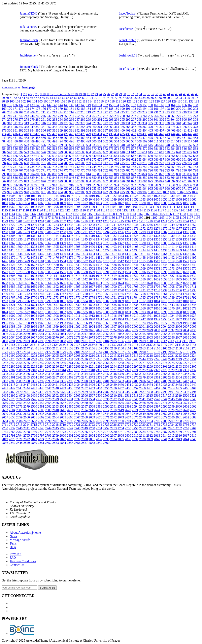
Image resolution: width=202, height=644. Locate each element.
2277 (186, 363)
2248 (171, 359)
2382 (164, 377)
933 (167, 185)
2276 (179, 363)
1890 (121, 312)
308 (196, 120)
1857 (77, 308)
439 (145, 134)
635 (66, 156)
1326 (142, 236)
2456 (113, 388)
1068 (56, 203)
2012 (26, 330)
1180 (69, 218)
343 (195, 123)
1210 (84, 221)
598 (55, 152)
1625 (157, 276)
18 (76, 94)
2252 (5, 363)
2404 (128, 381)
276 (15, 120)
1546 (171, 265)
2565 (121, 403)
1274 (157, 228)
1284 (34, 232)
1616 (92, 276)
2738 (5, 428)
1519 (171, 261)
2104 (106, 341)
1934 (48, 319)
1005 (188, 192)
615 (150, 152)
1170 (197, 214)
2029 (149, 330)
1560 (77, 268)
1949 (157, 319)
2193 (164, 352)
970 (179, 189)
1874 (5, 312)
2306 (5, 370)
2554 (41, 403)
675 (94, 159)
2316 (77, 370)
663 (27, 159)
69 (84, 98)
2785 (150, 432)
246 (43, 116)
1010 (27, 196)
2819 (5, 439)
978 (27, 192)
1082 (157, 203)
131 (185, 101)
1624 (149, 276)
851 (100, 178)
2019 (77, 330)
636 (72, 156)
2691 (56, 421)
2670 (99, 417)
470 (122, 138)
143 (55, 105)
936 (184, 185)
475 (150, 138)
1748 (70, 294)
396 (100, 130)
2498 (27, 396)
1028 (157, 196)
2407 (150, 381)
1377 (121, 243)
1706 (157, 287)
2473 (41, 392)
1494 (186, 258)
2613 (77, 410)
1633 (19, 279)
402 (134, 130)
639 (89, 156)
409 (173, 130)
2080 (128, 337)
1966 (85, 323)
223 (111, 112)
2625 (164, 410)
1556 (48, 268)
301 (156, 120)
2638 (63, 414)
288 (83, 120)
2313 (55, 370)
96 (192, 98)
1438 (171, 250)
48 (197, 94)
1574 (179, 268)
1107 (142, 207)
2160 (121, 348)
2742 (34, 428)
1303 (171, 232)
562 (49, 149)
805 (38, 174)
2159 (113, 348)
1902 (12, 316)
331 (128, 123)
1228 (19, 225)
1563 (99, 268)
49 (3, 98)
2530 (63, 399)
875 (38, 181)
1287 (56, 232)
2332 (193, 370)
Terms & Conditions (23, 561)
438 (139, 134)
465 (94, 138)
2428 (106, 385)
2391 (34, 381)
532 (77, 145)
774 (60, 170)
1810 (128, 301)
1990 (63, 327)
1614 (77, 276)
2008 (193, 327)
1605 (12, 276)
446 (184, 134)
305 (179, 120)
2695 (85, 421)
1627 (171, 276)
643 (111, 156)
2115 (185, 341)
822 (133, 174)
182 (77, 109)
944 (32, 189)
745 (94, 167)
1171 (5, 218)
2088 (186, 337)
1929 (12, 319)
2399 (92, 381)
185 (94, 109)
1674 (121, 283)
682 (134, 159)
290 (94, 120)
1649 (135, 279)
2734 (171, 425)
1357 (171, 239)
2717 (48, 425)
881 (72, 181)
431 (100, 134)
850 (94, 178)
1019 (92, 196)
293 (111, 120)
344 (4, 127)
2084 (157, 337)
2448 (56, 388)
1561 (85, 268)
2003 (157, 327)
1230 (34, 225)
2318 (92, 370)
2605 (19, 410)
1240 (106, 225)
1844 (179, 305)
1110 (163, 207)
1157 (105, 214)
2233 (63, 359)
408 (167, 130)
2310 (34, 370)
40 (165, 94)
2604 (12, 410)
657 (190, 156)
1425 (77, 250)
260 (122, 116)
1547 (179, 265)
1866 (142, 308)
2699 (113, 421)
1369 (63, 243)
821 (128, 174)
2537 (113, 399)
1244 (135, 225)
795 (179, 170)
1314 (55, 236)
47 (193, 94)
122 (135, 101)
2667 (77, 417)
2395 (63, 381)
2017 (63, 330)
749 (117, 167)
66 (72, 98)
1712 (5, 290)
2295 (121, 366)
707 (77, 163)
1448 (48, 254)
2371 (85, 377)
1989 (56, 327)
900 (179, 181)
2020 (84, 330)
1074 (99, 203)
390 (66, 130)
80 (128, 98)
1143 (5, 214)
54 (23, 98)
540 (122, 145)
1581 (34, 272)
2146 (19, 348)
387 (49, 130)
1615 (84, 276)
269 (173, 116)
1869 (164, 308)
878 (55, 181)
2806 (106, 435)
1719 (56, 290)
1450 (63, 254)
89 (164, 98)
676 (100, 159)
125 (151, 101)
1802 (70, 301)
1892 (135, 312)
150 (94, 105)
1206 (55, 221)
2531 (70, 399)
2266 (106, 363)
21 (88, 94)
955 (94, 189)
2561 (92, 403)
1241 (113, 225)
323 (83, 123)
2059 (171, 334)
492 (49, 141)
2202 (34, 356)
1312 (41, 236)
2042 (48, 334)
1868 (157, 308)
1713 (12, 290)
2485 (128, 392)
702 (49, 163)
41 (169, 94)
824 (145, 174)
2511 (121, 396)
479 (173, 138)
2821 (19, 439)
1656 (186, 279)
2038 (19, 334)
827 (162, 174)
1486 (128, 258)
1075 (106, 203)
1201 (19, 221)
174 (32, 109)
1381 (150, 243)
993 (111, 192)
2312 (48, 370)
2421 (56, 385)
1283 (27, 232)
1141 (189, 210)
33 (136, 94)
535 (94, 145)
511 (156, 141)
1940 (92, 319)
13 (56, 94)
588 (196, 149)
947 (49, 189)
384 (32, 130)
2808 (121, 435)
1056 (164, 199)
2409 (164, 381)
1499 (27, 261)
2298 (142, 366)
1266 (99, 228)
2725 (106, 425)
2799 (56, 435)
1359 (186, 239)
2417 (27, 385)
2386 (193, 377)
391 (72, 130)
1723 (85, 290)
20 (84, 94)
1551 (12, 268)
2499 (34, 396)
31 (128, 94)
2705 (157, 421)
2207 (70, 356)
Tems (13, 543)
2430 (121, 385)
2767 (19, 432)
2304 (186, 366)
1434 (142, 250)
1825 (41, 305)
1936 (63, 319)
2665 (63, 417)
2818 (193, 435)
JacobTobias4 (128, 13)
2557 (63, 403)
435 (122, 134)
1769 (27, 297)
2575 (193, 403)
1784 (135, 297)
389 (60, 130)
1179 (62, 218)
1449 (56, 254)
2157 (99, 348)
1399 (85, 247)
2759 (157, 428)
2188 (128, 352)
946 (43, 189)
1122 (54, 210)
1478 (70, 258)
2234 (70, 359)
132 (191, 101)
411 (184, 130)
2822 (27, 439)
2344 (85, 374)
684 (145, 159)
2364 (34, 377)
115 (96, 101)
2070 (56, 337)
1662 (34, 283)
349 (32, 127)
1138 (168, 210)
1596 (142, 272)
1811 (135, 301)
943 (27, 189)
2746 (63, 428)
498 (83, 141)
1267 (106, 228)
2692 (63, 421)
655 (179, 156)
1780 (106, 297)
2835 (121, 439)
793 (167, 170)
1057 (171, 199)
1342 (63, 239)
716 (128, 163)
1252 (193, 225)
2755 (128, 428)
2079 (121, 337)
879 (60, 181)
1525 (19, 265)
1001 (159, 192)
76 (112, 98)
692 (190, 159)
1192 (154, 218)
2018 (70, 330)
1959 (34, 323)
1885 (85, 312)
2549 (5, 403)
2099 (70, 341)
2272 (150, 363)
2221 (171, 356)
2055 (142, 334)
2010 (12, 330)
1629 (186, 276)
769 (32, 170)
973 (196, 189)
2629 (193, 410)
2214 (121, 356)
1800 (56, 301)
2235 (77, 359)
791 (156, 170)
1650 (142, 279)
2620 (128, 410)
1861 (106, 308)
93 (180, 98)
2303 (179, 366)
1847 (5, 308)
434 (117, 134)
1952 (179, 319)
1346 (92, 239)
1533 (77, 265)
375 (179, 127)
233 (167, 112)
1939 (85, 319)
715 (122, 163)
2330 (178, 370)
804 (32, 174)
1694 (70, 287)
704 (60, 163)
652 (162, 156)
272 (190, 116)
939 (4, 189)
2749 (85, 428)
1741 (19, 294)
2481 (99, 392)
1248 (164, 225)
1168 (183, 214)
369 (145, 127)
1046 (92, 199)
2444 (27, 388)
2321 (113, 370)
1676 (135, 283)
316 (43, 123)
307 (190, 120)
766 (15, 170)
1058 (179, 199)
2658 (12, 417)
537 (105, 145)
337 (162, 123)
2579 (27, 406)
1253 (5, 228)
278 (27, 120)
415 (10, 134)
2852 (48, 443)
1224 (186, 221)
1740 (12, 294)
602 (77, 152)
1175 (33, 218)
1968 (99, 323)
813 (83, 174)
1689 (34, 287)
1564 (106, 268)
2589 (99, 406)
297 (134, 120)
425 (66, 134)
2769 (34, 432)
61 (52, 98)
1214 (113, 221)
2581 (41, 406)
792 (162, 170)
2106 (121, 341)
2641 (85, 414)
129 (174, 101)
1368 (56, 243)
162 (162, 105)
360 (94, 127)
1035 (12, 199)
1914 (99, 316)
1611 (55, 276)
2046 (77, 334)
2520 (186, 396)
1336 (19, 239)
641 (100, 156)
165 (179, 105)
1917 (121, 316)
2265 (99, 363)
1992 (77, 327)
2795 (27, 435)
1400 (92, 247)
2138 (157, 345)
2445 (34, 388)
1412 (178, 247)
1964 (70, 323)
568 (83, 149)
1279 (193, 228)
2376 (121, 377)
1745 (48, 294)
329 (116, 123)
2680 (171, 417)
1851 (34, 308)
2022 (99, 330)
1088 (5, 207)
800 (10, 174)
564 (60, 149)
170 (10, 109)
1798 (41, 301)
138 (27, 105)
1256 (27, 228)
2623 (149, 410)
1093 (41, 207)
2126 (70, 345)
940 (10, 189)
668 (55, 159)
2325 (142, 370)
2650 (150, 414)
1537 (106, 265)
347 (21, 127)
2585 (70, 406)
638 (83, 156)
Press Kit (15, 554)
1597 (150, 272)
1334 (5, 239)
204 (4, 112)
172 (21, 109)
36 (148, 94)
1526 (27, 265)
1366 (41, 243)
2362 (19, 377)
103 (29, 101)
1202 (26, 221)
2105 (113, 341)
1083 (164, 203)
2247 (164, 359)
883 (83, 181)
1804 (85, 301)
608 (111, 152)
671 (72, 159)
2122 (41, 345)
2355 (164, 374)
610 (122, 152)
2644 (106, 414)
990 (94, 192)
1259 (48, 228)
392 (77, 130)
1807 (106, 301)
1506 (77, 261)
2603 (5, 410)
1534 (85, 265)
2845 (193, 439)
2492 (179, 392)
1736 (179, 290)
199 (173, 109)
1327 (149, 236)
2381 (157, 377)
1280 (5, 232)
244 (32, 116)
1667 (70, 283)
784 (117, 170)
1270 (128, 228)
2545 (171, 399)
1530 (56, 265)
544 (145, 145)
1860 (99, 308)
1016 (70, 196)
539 (117, 145)
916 (71, 185)
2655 (186, 414)
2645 (113, 414)
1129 (104, 210)
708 (83, 163)
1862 (113, 308)
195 (150, 109)
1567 (128, 268)
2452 (85, 388)
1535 (92, 265)
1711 (193, 287)
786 (128, 170)
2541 (142, 399)
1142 (196, 210)
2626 (171, 410)
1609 (41, 276)
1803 (77, 301)
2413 (193, 381)
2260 (63, 363)
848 (83, 178)
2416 (19, 385)
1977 (164, 323)
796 (184, 170)
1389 (12, 247)
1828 (63, 305)
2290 (85, 366)
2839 (150, 439)
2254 (19, 363)
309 (4, 123)
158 (139, 105)
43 (177, 94)
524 (32, 145)
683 (139, 159)
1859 (92, 308)
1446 (34, 254)
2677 (150, 417)
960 (122, 189)
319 (60, 123)
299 (145, 120)
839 (32, 178)
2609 (48, 410)
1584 (56, 272)
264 (145, 116)
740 (66, 167)
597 (49, 152)
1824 (34, 305)
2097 (56, 341)
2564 (113, 403)
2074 (85, 337)
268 (167, 116)
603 (83, 152)
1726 (106, 290)
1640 (70, 279)
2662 (41, 417)
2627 (178, 410)
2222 (178, 356)
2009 (5, 330)
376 (184, 127)
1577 (5, 272)
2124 (55, 345)
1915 (106, 316)
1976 (157, 323)
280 (38, 120)
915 (66, 185)
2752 (106, 428)
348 (27, 127)
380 (10, 130)
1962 (56, 323)
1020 (99, 196)
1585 (63, 272)
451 (15, 138)
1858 (85, 308)
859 (145, 178)
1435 (150, 250)
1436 (157, 250)
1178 (55, 218)
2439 (186, 385)
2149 (41, 348)
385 (38, 130)
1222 (171, 221)
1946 (135, 319)
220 (94, 112)
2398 (85, 381)
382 (21, 130)
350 (38, 127)
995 (122, 192)
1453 (85, 254)
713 (111, 163)
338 (167, 123)
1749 (77, 294)
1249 (171, 225)
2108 (135, 341)
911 (43, 185)
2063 (5, 337)
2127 (77, 345)
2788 (171, 432)
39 (161, 94)
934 (173, 185)
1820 (5, 305)
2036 (5, 334)
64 (64, 98)
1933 (41, 319)
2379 (142, 377)
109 (63, 101)
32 (132, 94)
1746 (56, 294)
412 (190, 130)
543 (139, 145)
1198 (197, 218)
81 (132, 98)
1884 (77, 312)
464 (89, 138)
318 (55, 123)
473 (139, 138)
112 (79, 101)
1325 (135, 236)
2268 (121, 363)
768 (27, 170)
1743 (34, 294)
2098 (63, 341)
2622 (142, 410)
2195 (179, 352)
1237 (85, 225)
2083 (150, 337)
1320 (99, 236)
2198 (5, 356)
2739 (12, 428)
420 (38, 134)
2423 (70, 385)
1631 (5, 279)
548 (167, 145)
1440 (186, 250)
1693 (63, 287)
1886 (92, 312)
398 (111, 130)
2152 (63, 348)
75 (108, 98)
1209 (77, 221)
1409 (157, 247)
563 (55, 149)
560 (38, 149)
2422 (63, 385)
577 (134, 149)
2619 (121, 410)
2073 (77, 337)
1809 (121, 301)
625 (10, 156)
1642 (85, 279)
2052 (121, 334)
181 (72, 109)
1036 (19, 199)
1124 (68, 210)
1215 (121, 221)
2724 (99, 425)
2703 (142, 421)
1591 (106, 272)
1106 (134, 207)
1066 (41, 203)
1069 (63, 203)
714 (116, 163)
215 (66, 112)
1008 (12, 196)
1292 (92, 232)
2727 (121, 425)
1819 (193, 301)
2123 (48, 345)
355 (66, 127)
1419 (34, 250)
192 (134, 109)
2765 (5, 432)
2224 (193, 356)
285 (66, 120)
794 (173, 170)
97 (196, 98)
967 (162, 189)
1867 (150, 308)
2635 (41, 414)
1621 (128, 276)
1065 (34, 203)
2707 (171, 421)
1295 (113, 232)
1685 (5, 287)
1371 (77, 243)
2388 (12, 381)
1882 (63, 312)
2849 (27, 443)
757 (162, 167)
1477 (63, 258)
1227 (12, 225)
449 (4, 138)
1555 (41, 268)
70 (88, 98)
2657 (5, 417)
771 (43, 170)
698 (27, 163)
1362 (12, 243)
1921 (149, 316)
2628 (186, 410)
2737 (193, 425)
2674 (128, 417)
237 (190, 112)
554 (4, 149)
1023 (121, 196)
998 (139, 192)
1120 (40, 210)
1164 (154, 214)
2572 (171, 403)
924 (116, 185)
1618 (106, 276)
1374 (99, 243)
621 (184, 152)
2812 (149, 435)
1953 (186, 319)
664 (32, 159)
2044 (63, 334)
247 (49, 116)
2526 (34, 399)
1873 (193, 308)
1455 (99, 254)
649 (145, 156)
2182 (85, 352)
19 (80, 94)
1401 (99, 247)
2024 (113, 330)
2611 (63, 410)
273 (196, 116)
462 (77, 138)
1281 (12, 232)
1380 (142, 243)
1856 (70, 308)
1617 (99, 276)
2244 (142, 359)
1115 (5, 210)
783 (111, 170)
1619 (113, 276)
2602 (193, 406)
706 (72, 163)
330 (122, 123)
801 (15, 174)
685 (150, 159)
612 (133, 152)
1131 (118, 210)
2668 (85, 417)
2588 (92, 406)
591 (15, 152)
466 (100, 138)
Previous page (11, 87)
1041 (56, 199)
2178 (56, 352)
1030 (171, 196)
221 (100, 112)
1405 (128, 247)
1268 (113, 228)
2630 (5, 414)
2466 (186, 388)
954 (89, 189)
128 (168, 101)
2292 (99, 366)
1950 (164, 319)
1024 (128, 196)
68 (80, 98)
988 (83, 192)
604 (89, 152)
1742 (27, 294)
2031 (164, 330)
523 (27, 145)
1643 (92, 279)
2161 (128, 348)
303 (167, 120)
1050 (121, 199)
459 (60, 138)
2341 (63, 374)
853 (111, 178)
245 (38, 116)
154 (117, 105)
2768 (27, 432)
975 (10, 192)
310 (10, 123)
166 (184, 105)
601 (72, 152)
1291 (85, 232)
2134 (128, 345)
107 (52, 101)
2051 (113, 334)
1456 (106, 254)
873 (27, 181)
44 (181, 94)
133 (197, 101)
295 (122, 120)
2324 (135, 370)
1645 (106, 279)
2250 (186, 359)
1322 (113, 236)
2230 (41, 359)
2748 (77, 428)
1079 (135, 203)
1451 (70, 254)
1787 (157, 297)
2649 (142, 414)
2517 (164, 396)
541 (128, 145)
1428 (99, 250)
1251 (186, 225)
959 (117, 189)
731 (15, 167)
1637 (48, 279)
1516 (149, 261)
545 (150, 145)
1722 (77, 290)
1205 (48, 221)
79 (124, 98)
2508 (99, 396)
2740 (19, 428)
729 (4, 167)
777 (77, 170)
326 (100, 123)
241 (15, 116)
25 (104, 94)
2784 (142, 432)
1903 (19, 316)
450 (10, 138)
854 (117, 178)
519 (4, 145)
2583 (56, 406)
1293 (99, 232)
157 (134, 105)
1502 (48, 261)
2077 (106, 337)
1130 (111, 210)
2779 (106, 432)
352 (49, 127)
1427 (92, 250)
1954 (193, 319)
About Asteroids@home (25, 533)
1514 (135, 261)
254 (89, 116)
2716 (41, 425)
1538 (113, 265)
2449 (63, 388)
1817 (178, 301)
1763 (179, 294)
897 (162, 181)
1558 (63, 268)
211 (43, 112)
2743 (41, 428)
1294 (106, 232)
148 (83, 105)
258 (111, 116)
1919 (135, 316)
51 (11, 98)
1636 (41, 279)
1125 (75, 210)
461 (72, 138)
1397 (70, 247)
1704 (142, 287)
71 (92, 98)
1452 (77, 254)
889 (117, 181)
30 (124, 94)
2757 (142, 428)
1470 (12, 258)
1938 (77, 319)
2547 (186, 399)
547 (162, 145)
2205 (56, 356)
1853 (48, 308)
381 (15, 130)
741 (72, 167)
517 (190, 141)
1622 (135, 276)
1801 (63, 301)
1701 (121, 287)
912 (49, 185)
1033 (193, 196)
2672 (113, 417)
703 (55, 163)
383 (27, 130)
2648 (135, 414)
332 (133, 123)
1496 (5, 261)
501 (100, 141)
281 (43, 120)
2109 (142, 341)
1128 (97, 210)
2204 (48, 356)
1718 (48, 290)
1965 (77, 323)
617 (162, 152)
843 (55, 178)
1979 (179, 323)
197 (162, 109)
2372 (92, 377)
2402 (113, 381)
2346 (99, 374)
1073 (92, 203)
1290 (77, 232)
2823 (34, 439)
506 (128, 141)
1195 (176, 218)
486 (15, 141)
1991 (70, 327)
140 (38, 105)
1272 (142, 228)
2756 (135, 428)
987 (77, 192)
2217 (142, 356)
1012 (41, 196)
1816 (171, 301)
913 (55, 185)
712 (105, 163)
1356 (164, 239)
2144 (5, 348)
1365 (34, 243)
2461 (150, 388)
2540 (135, 399)
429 (89, 134)
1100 (92, 207)
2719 (63, 425)
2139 (164, 345)
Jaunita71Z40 (29, 13)
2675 (135, 417)
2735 (178, 425)
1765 (193, 294)
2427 (99, 385)
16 (68, 94)
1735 (171, 290)
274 (4, 120)
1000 (151, 192)
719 (145, 163)
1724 (92, 290)
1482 (99, 258)
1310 (27, 236)
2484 (121, 392)
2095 (41, 341)
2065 (19, 337)
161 (156, 105)
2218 (149, 356)
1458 (121, 254)
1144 (12, 214)
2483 (113, 392)
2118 (12, 345)
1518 (164, 261)
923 (111, 185)
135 (10, 105)
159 (145, 105)
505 (122, 141)
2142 (186, 345)
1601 (179, 272)
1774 (63, 297)
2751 (99, 428)
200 (179, 109)
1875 (12, 312)
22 (92, 94)
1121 (47, 210)
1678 (150, 283)
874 (32, 181)
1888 (106, 312)
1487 (135, 258)
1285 (41, 232)
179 (60, 109)
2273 (157, 363)
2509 (106, 396)
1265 (92, 228)
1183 (90, 218)
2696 (92, 421)
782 (105, 170)
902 (190, 181)
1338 (34, 239)
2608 (41, 410)
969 (173, 189)
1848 (12, 308)
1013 (48, 196)
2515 (149, 396)
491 (43, 141)
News (13, 536)
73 (100, 98)
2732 (157, 425)
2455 (106, 388)
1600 (171, 272)
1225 (193, 221)
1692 (56, 287)
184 (89, 109)
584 (173, 149)
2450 (70, 388)
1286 (48, 232)
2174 (27, 352)
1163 (147, 214)
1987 (41, 327)
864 (173, 178)
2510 (113, 396)
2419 (41, 385)
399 (117, 130)
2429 (113, 385)
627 (21, 156)
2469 (12, 392)
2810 (135, 435)
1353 (142, 239)
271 (184, 116)
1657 (193, 279)
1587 (77, 272)
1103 (113, 207)
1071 (77, 203)
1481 (92, 258)
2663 (48, 417)
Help (13, 547)
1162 (140, 214)
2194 (171, 352)
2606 (27, 410)
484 (4, 141)
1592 (113, 272)
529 (60, 145)
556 (15, 149)
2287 (63, 366)
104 (35, 101)
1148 (40, 214)
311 (15, 123)
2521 (193, 396)
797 (190, 170)
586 (184, 149)
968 (167, 189)
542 (134, 145)
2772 (56, 432)
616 (156, 152)
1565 (113, 268)
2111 (157, 341)
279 (32, 120)
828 (167, 174)
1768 (19, 297)
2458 (128, 388)
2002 (150, 327)
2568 (142, 403)
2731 (149, 425)
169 (4, 109)
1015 (63, 196)
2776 (85, 432)
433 (111, 134)
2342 (70, 374)
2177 (48, 352)
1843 (171, 305)
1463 (157, 254)
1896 (164, 312)
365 (122, 127)
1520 (178, 261)
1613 (70, 276)
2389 (19, 381)
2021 (92, 330)
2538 (121, 399)
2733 (164, 425)
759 (173, 167)
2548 (193, 399)
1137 (161, 210)
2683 (193, 417)
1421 (48, 250)
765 (10, 170)
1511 (113, 261)
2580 (34, 406)
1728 (121, 290)
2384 (179, 377)
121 (129, 101)
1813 (149, 301)
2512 (128, 396)
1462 (150, 254)
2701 (128, 421)
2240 (113, 359)
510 (150, 141)
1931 (27, 319)
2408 (157, 381)
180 (66, 109)
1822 (19, 305)
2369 (70, 377)
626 (15, 156)
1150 (55, 214)
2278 (193, 363)
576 (128, 149)
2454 (99, 388)
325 (94, 123)
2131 (106, 345)
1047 (99, 199)
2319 (99, 370)
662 (21, 159)
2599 (171, 406)
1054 (150, 199)
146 (72, 105)
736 (43, 167)
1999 (128, 327)
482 (190, 138)
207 (21, 112)
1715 (27, 290)
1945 (128, 319)
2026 (128, 330)
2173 (19, 352)
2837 (135, 439)
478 (167, 138)
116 (101, 101)
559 (32, 149)
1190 (140, 218)
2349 (121, 374)
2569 (150, 403)
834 (4, 178)
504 (117, 141)
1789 (171, 297)
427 (77, 134)
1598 (157, 272)
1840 (150, 305)
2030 (157, 330)
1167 (176, 214)
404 (145, 130)
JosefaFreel (126, 29)
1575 (186, 268)
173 (27, 109)
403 (139, 130)
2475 (56, 392)
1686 (12, 287)
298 (139, 120)
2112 (164, 341)
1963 (63, 323)
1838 (135, 305)
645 (122, 156)
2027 (135, 330)
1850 (27, 308)
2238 (99, 359)
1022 (113, 196)
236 (184, 112)
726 (184, 163)
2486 (135, 392)
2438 (179, 385)
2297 (135, 366)
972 (190, 189)
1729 (128, 290)
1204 (41, 221)
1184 (97, 218)
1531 (63, 265)
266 (156, 116)
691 (184, 159)
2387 (5, 381)
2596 (150, 406)
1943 (113, 319)
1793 (5, 301)
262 (134, 116)
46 (189, 94)
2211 (99, 356)
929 (145, 185)
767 (21, 170)
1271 (135, 228)
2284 (41, 366)
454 (32, 138)
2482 (106, 392)
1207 (63, 221)
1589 (92, 272)
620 (178, 152)
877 (49, 181)
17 (72, 94)
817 (105, 174)
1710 (186, 287)
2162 (135, 348)
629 (32, 156)
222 (105, 112)
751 (128, 167)
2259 (56, 363)
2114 (178, 341)
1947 (142, 319)
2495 (5, 396)
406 (156, 130)
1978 (171, 323)
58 (39, 98)
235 (178, 112)
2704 (150, 421)
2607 (34, 410)
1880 (48, 312)
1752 (99, 294)
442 (162, 134)
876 (43, 181)
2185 (106, 352)
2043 (56, 334)
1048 (106, 199)
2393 (48, 381)
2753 (113, 428)
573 (111, 149)
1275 (164, 228)
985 (66, 192)
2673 (121, 417)
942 (21, 189)
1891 (128, 312)
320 (66, 123)
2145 (12, 348)
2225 (5, 359)
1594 (128, 272)
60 (47, 98)
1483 (106, 258)
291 (100, 120)
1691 (48, 287)
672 (77, 159)
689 (173, 159)
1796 (27, 301)
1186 (112, 218)
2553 (34, 403)
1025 (135, 196)
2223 (186, 356)
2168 (179, 348)
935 (178, 185)
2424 (77, 385)
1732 (150, 290)
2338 (41, 374)
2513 (135, 396)
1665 (56, 283)
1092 (34, 207)
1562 (92, 268)
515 (178, 141)
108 (57, 101)
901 (184, 181)
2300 (157, 366)
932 (162, 185)
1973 (135, 323)
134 (4, 105)
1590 (99, 272)
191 (128, 109)
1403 (113, 247)
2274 (164, 363)
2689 (41, 421)
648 (139, 156)
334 (145, 123)
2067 (34, 337)
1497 (12, 261)
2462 (157, 388)
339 (173, 123)
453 (27, 138)
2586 (77, 406)
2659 (19, 417)
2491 (171, 392)
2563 (106, 403)
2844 (186, 439)
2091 (12, 341)
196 (156, 109)
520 (10, 145)
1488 (142, 258)
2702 (135, 421)
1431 (121, 250)
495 (66, 141)
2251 (193, 359)
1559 (70, 268)
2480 (92, 392)
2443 (19, 388)
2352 (142, 374)
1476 (56, 258)
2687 (27, 421)
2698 (106, 421)
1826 (48, 305)
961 (128, 189)
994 (117, 192)
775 (66, 170)
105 (40, 101)
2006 (179, 327)
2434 (150, 385)
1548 (186, 265)
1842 (164, 305)
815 (94, 174)
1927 (193, 316)
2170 (193, 348)
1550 (5, 268)
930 (150, 185)
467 (105, 138)
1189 (133, 218)
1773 (56, 297)
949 (60, 189)
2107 (128, 341)
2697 (99, 421)
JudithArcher (28, 55)
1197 (190, 218)
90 (168, 98)
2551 (19, 403)
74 (104, 98)
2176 (41, 352)
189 (117, 109)
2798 (48, 435)
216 (71, 112)
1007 (5, 196)
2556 (56, 403)
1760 (157, 294)
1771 (41, 297)
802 (21, 174)
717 (133, 163)
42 (173, 94)
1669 (85, 283)
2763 (186, 428)
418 (27, 134)
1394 (48, 247)
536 (100, 145)
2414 (5, 385)
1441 (193, 250)
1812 (142, 301)
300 (150, 120)
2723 (92, 425)
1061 (5, 203)
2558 (70, 403)
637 (77, 156)
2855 (70, 443)
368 (139, 127)
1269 (121, 228)
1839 (142, 305)
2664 (56, 417)
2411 (179, 381)
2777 (92, 432)
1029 (164, 196)
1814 (157, 301)
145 (66, 105)
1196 (183, 218)
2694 (77, 421)
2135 (135, 345)
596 (43, 152)
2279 (5, 366)
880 (66, 181)
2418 (34, 385)
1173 (19, 218)
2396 (70, 381)
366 (128, 127)
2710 (193, 421)
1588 (85, 272)
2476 (63, 392)
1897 (171, 312)
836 (15, 178)
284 (60, 120)
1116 (12, 210)
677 (105, 159)
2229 (34, 359)
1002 (166, 192)
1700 (113, 287)
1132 (125, 210)
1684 (193, 283)
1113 (184, 207)
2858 (92, 443)
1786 (150, 297)
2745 (56, 428)
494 (60, 141)
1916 (113, 316)
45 (185, 94)
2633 (27, 414)
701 (43, 163)
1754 (113, 294)
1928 (5, 319)
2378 (135, 377)
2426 (92, 385)
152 (105, 105)
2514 (142, 396)
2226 (12, 359)
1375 (106, 243)
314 (32, 123)
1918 (128, 316)
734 (32, 167)
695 (10, 163)
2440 (193, 385)
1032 (186, 196)
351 (43, 127)
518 (195, 141)
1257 (34, 228)
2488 (150, 392)
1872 (186, 308)
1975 (150, 323)
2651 (157, 414)
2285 (48, 366)
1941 (99, 319)
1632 (12, 279)
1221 (164, 221)
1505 (70, 261)
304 (173, 120)
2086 (171, 337)
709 (89, 163)
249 (60, 116)
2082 (142, 337)
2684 (5, 421)
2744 (48, 428)
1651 (150, 279)
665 (38, 159)
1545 (164, 265)
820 (122, 174)
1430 (113, 250)
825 (150, 174)
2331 (186, 370)
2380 (150, 377)
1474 (41, 258)
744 (89, 167)
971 (184, 189)
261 (128, 116)
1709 (179, 287)
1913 (92, 316)
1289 (70, 232)
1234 (63, 225)
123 (140, 101)
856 (128, 178)
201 (184, 109)
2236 (85, 359)
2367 (56, 377)
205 (10, 112)
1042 (63, 199)
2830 (85, 439)
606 (100, 152)
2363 (27, 377)
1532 (70, 265)
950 (66, 189)
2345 (92, 374)
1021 (106, 196)
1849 (19, 308)
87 (156, 98)
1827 (56, 305)
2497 (19, 396)
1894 (150, 312)
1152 (69, 214)
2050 (106, 334)
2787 (164, 432)
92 (176, 98)
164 (173, 105)
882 (77, 181)
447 (190, 134)
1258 (41, 228)
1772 (48, 297)
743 (83, 167)
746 (100, 167)
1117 (19, 210)
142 (49, 105)
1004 (180, 192)
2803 (85, 435)
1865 (135, 308)
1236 (77, 225)
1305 (186, 232)
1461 (142, 254)
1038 (34, 199)
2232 (56, 359)
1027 (149, 196)
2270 (135, 363)
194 (145, 109)
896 (156, 181)
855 (122, 178)
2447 (48, 388)
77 (116, 98)
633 (55, 156)
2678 (157, 417)
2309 (27, 370)
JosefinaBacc (128, 69)
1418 (27, 250)
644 (117, 156)
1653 (164, 279)
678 (111, 159)
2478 (77, 392)
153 (111, 105)
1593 (121, 272)
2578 (19, 406)
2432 (135, 385)
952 (77, 189)
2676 (142, 417)
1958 (27, 323)
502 (105, 141)
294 (117, 120)
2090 (5, 341)
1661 (27, 283)
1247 (157, 225)
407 (162, 130)
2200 (19, 356)
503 (111, 141)
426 (72, 134)
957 (105, 189)
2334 (12, 374)
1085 (179, 203)
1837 (128, 305)
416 (15, 134)
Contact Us (17, 565)
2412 (186, 381)
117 (107, 101)
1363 (19, 243)
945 (38, 189)
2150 (48, 348)
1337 (27, 239)
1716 (34, 290)
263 (139, 116)
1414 (193, 247)
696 (15, 163)
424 (60, 134)
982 (49, 192)
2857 (85, 443)
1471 (19, 258)
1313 (48, 236)
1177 (47, 218)
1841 (157, 305)
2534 (92, 399)
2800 (63, 435)
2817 (186, 435)
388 (55, 130)
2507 (92, 396)
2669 (92, 417)
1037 (27, 199)
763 (196, 167)
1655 (179, 279)
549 (173, 145)
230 (150, 112)
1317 (77, 236)
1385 (179, 243)
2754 (121, 428)
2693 (70, 421)
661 (15, 159)
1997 (113, 327)
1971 (121, 323)
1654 (171, 279)
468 (111, 138)
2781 (121, 432)
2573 (179, 403)
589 (4, 152)
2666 (70, 417)
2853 (56, 443)
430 (94, 134)
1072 (85, 203)
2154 (77, 348)
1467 (186, 254)
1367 (48, 243)
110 (68, 101)
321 (71, 123)
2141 (178, 345)
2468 (5, 392)
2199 (12, 356)
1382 (157, 243)
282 (49, 120)
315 (38, 123)
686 (156, 159)
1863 (121, 308)
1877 (27, 312)
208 (27, 112)
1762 (171, 294)
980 (38, 192)
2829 (77, 439)
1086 (186, 203)
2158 (106, 348)
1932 (34, 319)
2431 (128, 385)
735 (38, 167)
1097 (70, 207)
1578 (12, 272)
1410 (164, 247)
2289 (77, 366)
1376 (113, 243)
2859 (99, 443)
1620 (121, 276)
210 (38, 112)
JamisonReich (29, 40)
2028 (142, 330)
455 (38, 138)
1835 (113, 305)
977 (21, 192)
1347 (99, 239)
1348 (106, 239)
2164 (150, 348)
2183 (92, 352)
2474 (48, 392)
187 (105, 109)
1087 (193, 203)
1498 (19, 261)
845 (66, 178)
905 (10, 185)
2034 (186, 330)
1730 (135, 290)
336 (156, 123)
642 (105, 156)
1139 (175, 210)
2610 (56, 410)
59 (43, 98)
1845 (186, 305)
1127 (90, 210)
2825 (48, 439)
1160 (126, 214)
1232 (48, 225)
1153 (76, 214)
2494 (193, 392)
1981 (193, 323)
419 (32, 134)
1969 (106, 323)
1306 (193, 232)
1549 (193, 265)
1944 (121, 319)
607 (105, 152)
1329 (164, 236)
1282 (19, 232)
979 (32, 192)
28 (116, 94)
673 (83, 159)
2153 (70, 348)
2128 (84, 345)
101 (18, 101)
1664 (48, 283)
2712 (12, 425)
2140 (171, 345)
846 (72, 178)
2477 (70, 392)
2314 (63, 370)
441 (156, 134)
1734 (164, 290)
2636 (48, 414)
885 (94, 181)
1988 (48, 327)
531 (72, 145)
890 (122, 181)
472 (134, 138)
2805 (99, 435)
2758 (150, 428)
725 (178, 163)
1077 (121, 203)
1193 (161, 218)
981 (43, 192)
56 (31, 98)
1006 (195, 192)
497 (77, 141)
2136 (142, 345)
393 (83, 130)
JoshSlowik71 (128, 55)
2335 (19, 374)
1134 (140, 210)
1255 (19, 228)
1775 (70, 297)
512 (162, 141)
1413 (186, 247)
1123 (61, 210)
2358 (186, 374)
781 (100, 170)
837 (21, 178)
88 (160, 98)
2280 (12, 366)
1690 (41, 287)
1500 (34, 261)
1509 (99, 261)
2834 (113, 439)
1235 (70, 225)
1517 (157, 261)
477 (162, 138)
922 (105, 185)
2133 (120, 345)
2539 (128, 399)
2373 (99, 377)
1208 (70, 221)
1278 (186, 228)
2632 (19, 414)
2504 (70, 396)
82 (136, 98)
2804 (92, 435)
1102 (106, 207)
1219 (149, 221)
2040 (34, 334)
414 (4, 134)
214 (60, 112)
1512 (121, 261)
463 (83, 138)
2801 (70, 435)
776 (72, 170)
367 (134, 127)
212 (49, 112)
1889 (113, 312)
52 (15, 98)
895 (150, 181)
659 (4, 159)
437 (134, 134)
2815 (171, 435)
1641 (77, 279)
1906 (41, 316)
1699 (106, 287)
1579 (19, 272)
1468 (193, 254)
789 (145, 170)
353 (55, 127)
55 (27, 98)
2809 (128, 435)
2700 (121, 421)
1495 (193, 258)
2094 (34, 341)
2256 (34, 363)
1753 (106, 294)
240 (10, 116)
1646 (113, 279)
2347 (106, 374)
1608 (34, 276)
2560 (85, 403)
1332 (186, 236)
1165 (161, 214)
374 (173, 127)
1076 (113, 203)
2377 (128, 377)
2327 (157, 370)
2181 (77, 352)
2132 (113, 345)
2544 (164, 399)
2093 (27, 341)
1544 (157, 265)
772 (49, 170)
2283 (34, 366)
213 (55, 112)
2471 (27, 392)
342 (190, 123)
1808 (113, 301)
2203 (41, 356)
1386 (186, 243)
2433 (142, 385)
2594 (135, 406)
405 (150, 130)
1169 (190, 214)
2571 (164, 403)
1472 (27, 258)
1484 (113, 258)
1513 (128, 261)
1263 (77, 228)
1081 (150, 203)
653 (167, 156)
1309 (19, 236)
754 (145, 167)
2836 (128, 439)
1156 (97, 214)
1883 (70, 312)
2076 (99, 337)
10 (44, 94)
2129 (91, 345)
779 (89, 170)
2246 (157, 359)
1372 (85, 243)
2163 (142, 348)
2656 (193, 414)
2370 (77, 377)
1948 (150, 319)
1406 (135, 247)
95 (188, 98)
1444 (19, 254)
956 (100, 189)
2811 (142, 435)
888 (111, 181)
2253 (12, 363)
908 (27, 185)
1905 (34, 316)
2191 (150, 352)
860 (150, 178)
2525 (27, 399)
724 (173, 163)
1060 (193, 199)
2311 (41, 370)
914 (60, 185)
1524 (12, 265)
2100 (77, 341)
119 (118, 101)
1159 (119, 214)
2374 (106, 377)
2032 (171, 330)
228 (139, 112)
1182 (83, 218)
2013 (34, 330)
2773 (63, 432)
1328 (157, 236)
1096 (63, 207)
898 (167, 181)
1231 (41, 225)
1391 (27, 247)
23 (96, 94)
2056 (150, 334)
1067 (48, 203)
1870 (171, 308)
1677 (142, 283)
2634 (34, 414)
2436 (164, 385)
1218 (142, 221)
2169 (186, 348)
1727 (113, 290)
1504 (63, 261)
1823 (27, 305)
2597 (157, 406)
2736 (186, 425)
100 (12, 101)
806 (43, 174)
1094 (48, 207)
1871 (179, 308)
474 (145, 138)
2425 (85, 385)
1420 (41, 250)
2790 (186, 432)
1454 (92, 254)
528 (55, 145)
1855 (63, 308)
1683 (186, 283)
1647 (121, 279)
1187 (119, 218)
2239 (106, 359)
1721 (70, 290)
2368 (63, 377)
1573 (171, 268)
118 (112, 101)
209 (32, 112)
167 (190, 105)
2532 (77, 399)
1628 (178, 276)
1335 (12, 239)
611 (128, 152)
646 (128, 156)
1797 (34, 301)
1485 (121, 258)
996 (128, 192)
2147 (27, 348)
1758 (142, 294)
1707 (164, 287)
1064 (27, 203)
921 (100, 185)
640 (94, 156)
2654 (179, 414)
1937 (70, 319)
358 (83, 127)
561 (43, 149)
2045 (70, 334)
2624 (157, 410)
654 (173, 156)
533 (83, 145)
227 (133, 112)
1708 (171, 287)
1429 (106, 250)
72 (96, 98)
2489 (157, 392)
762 (190, 167)
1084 (171, 203)
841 (43, 178)
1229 (27, 225)
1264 (85, 228)
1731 (142, 290)
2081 (135, 337)
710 (94, 163)
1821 (12, 305)
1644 (99, 279)
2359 (193, 374)
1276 (171, 228)
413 (195, 130)
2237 (92, 359)
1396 (63, 247)
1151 (62, 214)
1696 (85, 287)
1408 (150, 247)
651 (156, 156)
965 (150, 189)
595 (38, 152)
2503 (63, 396)
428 (83, 134)
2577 (12, 406)
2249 (179, 359)
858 (139, 178)
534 (89, 145)
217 (77, 112)
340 (178, 123)
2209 (85, 356)
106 (46, 101)
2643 (99, 414)
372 (162, 127)
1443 (12, 254)
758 (167, 167)
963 (139, 189)
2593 (128, 406)
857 (134, 178)
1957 (19, 323)
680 (122, 159)
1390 (19, 247)
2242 (128, 359)
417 (21, 134)
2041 (41, 334)
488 (27, 141)
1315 (63, 236)
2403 (121, 381)
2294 (113, 366)
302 (162, 120)
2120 (26, 345)
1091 (27, 207)
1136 (154, 210)
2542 (150, 399)
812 (77, 174)
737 (49, 167)
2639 (70, 414)
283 (55, 120)
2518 (171, 396)
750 (122, 167)
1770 (34, 297)
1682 (179, 283)
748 (111, 167)
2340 (56, 374)
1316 (70, 236)
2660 (27, 417)
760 (179, 167)
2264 (92, 363)
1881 (56, 312)
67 (76, 98)
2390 (27, 381)
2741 (27, 428)
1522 (193, 261)
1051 (128, 199)
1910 (70, 316)
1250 (179, 225)
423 (55, 134)
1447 (41, 254)
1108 (149, 207)
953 (83, 189)
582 (162, 149)
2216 (135, 356)
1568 (135, 268)
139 (32, 105)
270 (179, 116)
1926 (186, 316)
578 (139, 149)
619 (173, 152)
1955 (5, 323)
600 (66, 152)
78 (120, 98)
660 (10, 159)
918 (83, 185)
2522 (5, 399)
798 (196, 170)
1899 (186, 312)
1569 (142, 268)
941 (15, 189)
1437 (164, 250)
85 (148, 98)
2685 (12, 421)
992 (105, 192)
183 (83, 109)
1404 (121, 247)
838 (27, 178)
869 (4, 181)
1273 (150, 228)
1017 (77, 196)
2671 (106, 417)
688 (167, 159)
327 (105, 123)
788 (139, 170)
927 (133, 185)
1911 (77, 316)
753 (139, 167)
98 (3, 101)
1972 (128, 323)
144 (60, 105)
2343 (77, 374)
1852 (41, 308)
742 (77, 167)
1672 (106, 283)
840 (38, 178)
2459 (135, 388)
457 (49, 138)
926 (128, 185)
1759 (150, 294)
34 (140, 94)
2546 (179, 399)
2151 (56, 348)
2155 (85, 348)
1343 (70, 239)
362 (105, 127)
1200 (12, 221)
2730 (142, 425)
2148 (34, 348)
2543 (157, 399)
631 (43, 156)
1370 (70, 243)
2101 (85, 341)
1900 (193, 312)
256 (100, 116)
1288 (63, 232)
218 (83, 112)
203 (196, 109)
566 (72, 149)
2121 (33, 345)
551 (184, 145)
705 (66, 163)
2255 (27, 363)
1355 (157, 239)
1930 (19, 319)
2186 (113, 352)
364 (117, 127)
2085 (164, 337)
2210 (92, 356)
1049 (113, 199)
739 (60, 167)
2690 (48, 421)
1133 (132, 210)
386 (43, 130)
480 (179, 138)
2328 (164, 370)
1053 (142, 199)
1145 (19, 214)
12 (52, 94)
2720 (70, 425)
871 (15, 181)
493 (55, 141)
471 (128, 138)
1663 (41, 283)
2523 (12, 399)
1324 (128, 236)
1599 (164, 272)
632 (49, 156)
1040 (48, 199)
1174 (26, 218)
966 (156, 189)
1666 (63, 283)
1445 (27, 254)
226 (128, 112)
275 (10, 120)
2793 (12, 435)
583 (167, 149)
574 (117, 149)
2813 (157, 435)
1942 (106, 319)
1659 (12, 283)
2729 (135, 425)
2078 (113, 337)
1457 (113, 254)
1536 (99, 265)
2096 (48, 341)
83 (140, 98)
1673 (113, 283)
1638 (56, 279)
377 (190, 127)
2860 (106, 443)
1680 (164, 283)
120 (123, 101)
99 (7, 101)
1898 (179, 312)
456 (43, 138)
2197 (193, 352)
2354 (157, 374)
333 (139, 123)
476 (156, 138)
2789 (179, 432)
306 (184, 120)
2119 (19, 345)
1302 (164, 232)
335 (150, 123)
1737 (186, 290)
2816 (178, 435)
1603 (193, 272)
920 (94, 185)
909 (32, 185)
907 (21, 185)
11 (48, 94)
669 (60, 159)
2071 (63, 337)
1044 (77, 199)
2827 (63, 439)
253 (83, 116)
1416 (12, 250)
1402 (106, 247)
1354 (150, 239)
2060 (179, 334)
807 (49, 174)
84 (144, 98)
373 (167, 127)
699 (32, 163)
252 (77, 116)
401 (128, 130)
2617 (106, 410)
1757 (135, 294)
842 (49, 178)
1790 (179, 297)
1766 (5, 297)
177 (49, 109)
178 (55, 109)
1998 (121, 327)
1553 (27, 268)
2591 (113, 406)
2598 (164, 406)
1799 (48, 301)
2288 (70, 366)
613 (139, 152)
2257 (41, 363)
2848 (19, 443)
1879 (41, 312)
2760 (164, 428)
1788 (164, 297)
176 (43, 109)
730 (10, 167)
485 (10, 141)
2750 (92, 428)
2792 (5, 435)
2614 (84, 410)
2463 (164, 388)
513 (167, 141)
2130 (99, 345)
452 (21, 138)
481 (184, 138)
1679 (157, 283)
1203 (34, 221)
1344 (77, 239)
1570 (150, 268)
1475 (48, 258)
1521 (186, 261)
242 (21, 116)
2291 (92, 366)
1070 (70, 203)
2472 (34, 392)
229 (145, 112)
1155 (90, 214)
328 (111, 123)
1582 (41, 272)
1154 (83, 214)
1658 (5, 283)
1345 (85, 239)
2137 (149, 345)
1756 (128, 294)
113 (85, 101)
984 (60, 192)
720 (150, 163)
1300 (150, 232)
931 (156, 185)
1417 (19, 250)
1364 (27, 243)
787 (134, 170)
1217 (135, 221)
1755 (121, 294)
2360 (5, 377)
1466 (179, 254)
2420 (48, 385)
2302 (171, 366)
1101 (99, 207)
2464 (171, 388)
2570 (157, 403)
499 (89, 141)
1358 (179, 239)
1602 (186, 272)
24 (100, 94)
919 (88, 185)
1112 (177, 207)
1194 (169, 218)
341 (184, 123)
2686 (19, 421)
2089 (193, 337)
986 (72, 192)
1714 (19, 290)
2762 (179, 428)
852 (105, 178)
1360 (193, 239)
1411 (171, 247)
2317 (84, 370)
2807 (113, 435)
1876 (19, 312)
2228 (27, 359)
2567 (135, 403)
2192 (157, 352)
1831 (85, 305)
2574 (186, 403)
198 (167, 109)
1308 (12, 236)
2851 (41, 443)
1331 (178, 236)
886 (100, 181)
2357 (179, 374)
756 (156, 167)
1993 (85, 327)
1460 (135, 254)
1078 (128, 203)
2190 (142, 352)
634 (60, 156)
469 (117, 138)
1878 (34, 312)
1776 (77, 297)
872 (21, 181)
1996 (106, 327)
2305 (193, 366)
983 (55, 192)
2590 (106, 406)
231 (156, 112)
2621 (135, 410)
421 (43, 134)
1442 (5, 254)
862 (162, 178)
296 (128, 120)
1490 (157, 258)
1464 (164, 254)
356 (72, 127)
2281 (19, 366)
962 (134, 189)
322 (77, 123)
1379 (135, 243)
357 (77, 127)
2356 (171, 374)
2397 (77, 381)
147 (77, 105)
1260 (56, 228)
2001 (142, 327)
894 (145, 181)
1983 (12, 327)
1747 (63, 294)
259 (117, 116)
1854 (56, 308)
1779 (99, 297)
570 (94, 149)
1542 (142, 265)
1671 (99, 283)
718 (139, 163)
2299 (150, 366)
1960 (41, 323)
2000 (135, 327)
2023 (106, 330)
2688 (34, 421)
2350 (128, 374)
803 (27, 174)
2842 (171, 439)
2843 (179, 439)
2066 (27, 337)
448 (196, 134)
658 (196, 156)
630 (38, 156)
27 (112, 94)
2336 (27, 374)
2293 (106, 366)
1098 (77, 207)
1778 (92, 297)
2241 (121, 359)
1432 (128, 250)
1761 (164, 294)
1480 (85, 258)
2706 (164, 421)
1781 (113, 297)
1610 (48, 276)
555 (10, 149)
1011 (34, 196)
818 (111, 174)
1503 (56, 261)
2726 (113, 425)
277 (21, 120)
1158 (112, 214)
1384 (171, 243)
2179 (63, 352)
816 (100, 174)
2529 (56, 399)
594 (32, 152)
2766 (12, 432)
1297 (128, 232)
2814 (164, 435)
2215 (128, 356)
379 (4, 130)
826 (156, 174)
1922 (157, 316)
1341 (56, 239)
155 (122, 105)
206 (15, 112)
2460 (142, 388)
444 (173, 134)
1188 (126, 218)
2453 (92, 388)
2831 (92, 439)
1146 (26, 214)
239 (4, 116)
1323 (121, 236)
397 (105, 130)
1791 (186, 297)
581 (156, 149)
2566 (128, 403)
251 (72, 116)
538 (111, 145)
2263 (85, 363)
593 (27, 152)
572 (105, 149)
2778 (99, 432)
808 (55, 174)
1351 (128, 239)
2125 (62, 345)
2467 (193, 388)
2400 (99, 381)
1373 (92, 243)
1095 (56, 207)
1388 (5, 247)
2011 (19, 330)
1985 (27, 327)
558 (27, 149)
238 (195, 112)
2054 (135, 334)
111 (74, 101)
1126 (83, 210)
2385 (186, 377)
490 (38, 141)
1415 (5, 250)
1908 (56, 316)
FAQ (13, 558)
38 (157, 94)
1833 (99, 305)
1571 (157, 268)
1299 (142, 232)
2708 (179, 421)
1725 (99, 290)
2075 (92, 337)
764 (4, 170)
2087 (179, 337)
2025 (121, 330)
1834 (106, 305)
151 (100, 105)
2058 (164, 334)
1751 (92, 294)
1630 (193, 276)
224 (116, 112)
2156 (92, 348)
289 (89, 120)
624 (4, 156)
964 (145, 189)
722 (162, 163)
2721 (77, 425)
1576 (193, 268)
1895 (157, 312)
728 (195, 163)
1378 (128, 243)
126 (157, 101)
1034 (5, 199)
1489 (150, 258)
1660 (19, 283)
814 (88, 174)
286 (72, 120)
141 (43, 105)
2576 (5, 406)
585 (179, 149)
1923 (164, 316)
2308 (19, 370)
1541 (135, 265)
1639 (63, 279)
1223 (178, 221)
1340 (48, 239)
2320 (106, 370)
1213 (106, 221)
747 (105, 167)
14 (60, 94)
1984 (19, 327)
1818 (186, 301)
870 (10, 181)
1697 (92, 287)
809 (60, 174)
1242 (121, 225)
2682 (186, 417)
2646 (121, 414)
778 (83, 170)
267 (162, 116)
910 (38, 185)
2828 (70, 439)
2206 (63, 356)
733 (27, 167)
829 (173, 174)
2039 (27, 334)
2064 (12, 337)
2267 (113, 363)
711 (100, 163)
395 (94, 130)
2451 (77, 388)
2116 (192, 341)
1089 (12, 207)
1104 (120, 207)
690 (179, 159)
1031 (178, 196)
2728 (128, 425)
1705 (150, 287)
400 (122, 130)
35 (144, 94)
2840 (157, 439)
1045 (85, 199)
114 (90, 101)
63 (60, 98)
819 (116, 174)
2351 (135, 374)
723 (167, 163)
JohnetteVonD (29, 67)
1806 (99, 301)
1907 (48, 316)
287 (77, 120)
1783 (128, 297)
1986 (34, 327)
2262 (77, 363)
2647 (128, 414)
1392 (34, 247)
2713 (19, 425)
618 (167, 152)
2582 (48, 406)
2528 (48, 399)
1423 (63, 250)
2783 (135, 432)
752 (134, 167)
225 (122, 112)
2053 (128, 334)
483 (196, 138)
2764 (193, 428)
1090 (19, 207)
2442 (12, 388)
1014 (55, 196)
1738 (193, 290)
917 (77, 185)
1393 (41, 247)
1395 (56, 247)
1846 (193, 305)
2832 (99, 439)
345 (10, 127)
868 (196, 178)
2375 (113, 377)
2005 (171, 327)
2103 (99, 341)
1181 (76, 218)
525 (38, 145)
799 (4, 174)
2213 (113, 356)
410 (179, 130)
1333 (193, 236)
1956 (12, 323)
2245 (150, 359)
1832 (92, 305)
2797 (41, 435)
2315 (70, 370)
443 (167, 134)
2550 (12, 403)
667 (49, 159)
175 (38, 109)
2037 (12, 334)
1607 (27, 276)
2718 (55, 425)
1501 (41, 261)
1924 (171, 316)
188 (111, 109)
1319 (92, 236)
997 (134, 192)
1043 (70, 199)
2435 (157, 385)
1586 (70, 272)
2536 (106, 399)
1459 (128, 254)
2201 (27, 356)
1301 (157, 232)
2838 (142, 439)
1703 (135, 287)
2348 (113, 374)
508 (139, 141)
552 (190, 145)
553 (196, 145)
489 (32, 141)
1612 (63, 276)
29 (120, 94)
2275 (171, 363)
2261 (70, 363)
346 (15, 127)
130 (180, 101)
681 (128, 159)
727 (190, 163)
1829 (70, 305)
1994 (92, 327)
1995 (99, 327)
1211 (91, 221)
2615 (92, 410)
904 (4, 185)
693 (196, 159)
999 (145, 192)
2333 (5, 374)
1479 (77, 258)
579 (145, 149)
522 (21, 145)
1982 (5, 327)
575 (122, 149)
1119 (33, 210)
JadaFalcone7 (29, 27)
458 (55, 138)
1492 (171, 258)
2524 (19, 399)
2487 (142, 392)
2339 (48, 374)
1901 (5, 316)
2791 (193, 432)
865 (179, 178)
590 (10, 152)
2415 (12, 385)
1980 (186, 323)
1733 (157, 290)
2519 (178, 396)
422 (49, 134)
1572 (164, 268)
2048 (92, 334)
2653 (171, 414)
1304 (179, 232)
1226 (5, 225)
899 (173, 181)
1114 (191, 207)
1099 (85, 207)
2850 (34, 443)
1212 (99, 221)
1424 (70, 250)
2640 (77, 414)
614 (145, 152)
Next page (28, 87)
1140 (182, 210)
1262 (70, 228)
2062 (193, 334)
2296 (128, 366)
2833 (106, 439)
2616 (99, 410)
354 (60, 127)
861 (156, 178)
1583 (48, 272)
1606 (19, 276)
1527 (34, 265)
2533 (85, 399)
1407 (142, 247)
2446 (41, 388)
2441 (5, 388)
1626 (164, 276)
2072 (70, 337)
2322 (121, 370)
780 (94, 170)
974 (4, 192)
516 (184, 141)
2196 (186, 352)
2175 (34, 352)
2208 (77, 356)
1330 (171, 236)
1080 (142, 203)
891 (128, 181)
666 (43, 159)
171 (15, 109)
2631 (12, 414)
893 (139, 181)
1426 (85, 250)
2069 (48, 337)
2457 (121, 388)
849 (89, 178)
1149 (47, 214)
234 (173, 112)
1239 (99, 225)
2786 (157, 432)
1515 (142, 261)
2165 (157, 348)
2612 (70, 410)
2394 (56, 381)
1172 (12, 218)
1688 (27, 287)
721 (156, 163)
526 (43, 145)
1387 (193, 243)
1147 (33, 214)
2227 (19, 359)
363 (111, 127)
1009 (19, 196)
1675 (128, 283)
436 (128, 134)
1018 (84, 196)
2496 (12, 396)
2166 (164, 348)
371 (156, 127)
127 (163, 101)
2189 (135, 352)
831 (184, 174)
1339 (41, 239)
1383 (164, 243)
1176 (40, 218)
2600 (179, 406)
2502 (56, 396)
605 (94, 152)
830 (178, 174)
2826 (56, 439)
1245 (142, 225)
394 (89, 130)
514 (173, 141)
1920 (142, 316)
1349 (113, 239)
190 (122, 109)
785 (122, 170)
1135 (147, 210)
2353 (150, 374)
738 (55, 167)
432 (105, 134)
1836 (121, 305)
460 (66, 138)
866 (184, 178)
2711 (5, 425)
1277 (179, 228)
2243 (135, 359)
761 (184, 167)
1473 (34, 258)
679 (117, 159)
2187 (121, 352)
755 (150, 167)
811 (72, 174)
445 (179, 134)
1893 (142, 312)
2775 (77, 432)
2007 (186, 327)
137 (21, 105)
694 (4, 163)
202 (190, 109)
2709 (186, 421)
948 (55, 189)
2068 (41, 337)
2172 (12, 352)
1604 (5, 276)
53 (19, 98)
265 (150, 116)
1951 (171, 319)
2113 (171, 341)
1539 (121, 265)
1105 (127, 207)
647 (134, 156)
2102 (92, 341)
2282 (27, 366)
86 (152, 98)
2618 (113, 410)
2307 (12, 370)
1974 (142, 323)
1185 (105, 218)
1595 (135, 272)
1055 (157, 199)
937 (190, 185)
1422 (56, 250)
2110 (150, 341)
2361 (12, 377)
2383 (171, 377)
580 (150, 149)
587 (190, 149)
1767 (12, 297)
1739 (5, 294)
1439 (179, 250)
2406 (142, 381)
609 (117, 152)
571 (100, 149)
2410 (171, 381)
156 (128, 105)
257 (105, 116)
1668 (77, 283)
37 (153, 94)
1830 (77, 305)
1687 (19, 287)
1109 (156, 207)
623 (195, 152)
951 (72, 189)
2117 (5, 345)
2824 (41, 439)
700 (38, 163)
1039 (41, 199)
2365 (41, 377)
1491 (164, 258)
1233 (56, 225)
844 (60, 178)
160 (150, 105)
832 (190, 174)
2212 (106, 356)
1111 (170, 207)
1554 (34, 268)
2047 (85, 334)
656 (184, 156)
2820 (12, 439)
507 (134, 141)
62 (56, 98)
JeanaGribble (128, 40)
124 (146, 101)
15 (64, 94)
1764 (186, 294)
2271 (142, 363)
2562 (99, 403)
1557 (56, 268)
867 (190, 178)
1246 (150, 225)
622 (190, 152)
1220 (157, 221)
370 (150, 127)
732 (21, 167)
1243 (128, 225)
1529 (48, 265)
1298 (135, 232)
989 (89, 192)
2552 (27, 403)
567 (77, 149)
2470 (19, 392)
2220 (164, 356)
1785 (142, 297)
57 (35, 98)
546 (156, 145)
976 (15, 192)
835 (10, 178)
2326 (149, 370)
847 (77, 178)
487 (21, 141)
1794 (12, 301)
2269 (128, 363)
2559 (77, 403)
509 (145, 141)
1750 (85, 294)
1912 (84, 316)
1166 (169, 214)
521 (15, 145)
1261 (63, 228)
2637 (56, 414)
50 (7, 98)
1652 (157, 279)
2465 (179, 388)
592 (21, 152)
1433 (135, 250)
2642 (92, 414)
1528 (41, 265)
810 (66, 174)
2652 (164, 414)
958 (111, 189)
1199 (5, 221)
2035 (193, 330)
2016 (55, 330)
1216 (128, 221)
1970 (113, 323)
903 (196, 181)
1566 (121, 268)
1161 (133, 214)
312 (21, 123)
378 (196, 127)
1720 (63, 290)
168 (196, 105)
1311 (34, 236)
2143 (193, 345)
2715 (34, 425)
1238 (92, 225)
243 (27, 116)
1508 (92, 261)
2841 (164, 439)
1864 (128, 308)
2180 (70, 352)
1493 (179, 258)
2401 (106, 381)
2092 (19, 341)
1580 (27, 272)
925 (122, 185)
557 (21, 149)
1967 (92, 323)
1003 (173, 192)
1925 (178, 316)
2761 (171, 428)
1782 (121, 297)
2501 (48, 396)
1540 (128, 265)
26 (108, 94)
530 (66, 145)
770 (38, 170)
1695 (77, 287)
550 (179, 145)
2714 (26, 425)
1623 (142, 276)
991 (100, 192)
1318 (84, 236)
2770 (41, 432)
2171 (5, 352)
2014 (41, 330)
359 (89, 127)
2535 (99, 399)
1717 (41, 290)
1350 (121, 239)
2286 (56, 366)
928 (139, 185)
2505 (77, 396)
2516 (157, 396)
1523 (5, 265)
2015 (48, 330)
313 (26, 123)
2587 (85, 406)
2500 (41, 396)
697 (21, 163)
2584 (63, 406)
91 (172, 98)
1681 (171, 283)
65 (68, 98)
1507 (85, 261)
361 (100, 127)
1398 (77, 247)
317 (49, 123)
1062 (12, 203)
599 (60, 152)
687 (162, 159)
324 (88, 123)
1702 (128, 287)
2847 (12, 443)
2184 (99, 352)
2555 (48, 403)
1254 (12, 228)
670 (66, 159)
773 (55, 170)
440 (150, 134)
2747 (70, 428)
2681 (179, 417)
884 (89, 181)
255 (94, 116)
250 (66, 116)
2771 (48, 432)
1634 (27, 279)
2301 (164, 366)
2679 (164, 417)
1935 (56, 319)
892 (134, 181)
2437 (171, 385)
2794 (19, 435)
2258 (48, 363)
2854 (63, 443)
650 (150, 156)
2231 (48, 359)
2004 (164, 327)
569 (89, 149)
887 (105, 181)
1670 (92, 283)
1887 (99, 312)
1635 (34, 279)
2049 (99, 334)
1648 (128, 279)
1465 (171, 254)
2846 (5, 443)
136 (15, 105)
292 (105, 120)
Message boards (20, 540)
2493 (186, 392)
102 (23, 101)
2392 (41, 381)
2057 (157, 334)
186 (100, 109)
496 (72, 141)
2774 (70, 432)
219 (88, 112)
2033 (178, 330)
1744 (41, 294)
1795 (19, 301)
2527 (41, 399)
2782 (128, 432)
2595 (142, 406)
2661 (34, 417)
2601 (186, 406)
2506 (85, 396)
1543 (150, 265)
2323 (128, 370)
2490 (164, 392)
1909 (63, 316)
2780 (113, 432)
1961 (48, 323)
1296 (121, 232)
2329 (171, 370)
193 (139, 109)
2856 (77, 443)
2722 (84, 425)
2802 (77, 435)
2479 (85, 392)
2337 (34, 374)
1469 (5, 258)
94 (184, 98)
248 (55, 116)
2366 (48, 377)
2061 (186, 334)
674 (89, 159)
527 (49, 145)
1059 (186, 199)
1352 (135, 239)
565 (66, 149)
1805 (92, 301)
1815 (164, 301)
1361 (5, 243)
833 (195, 174)
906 (15, 185)
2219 (157, 356)
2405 (135, 381)
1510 (106, 261)
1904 (27, 316)
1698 (99, 287)
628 (27, 156)
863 (167, 178)
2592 (121, 406)
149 (89, 105)
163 (167, 105)
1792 (193, 297)
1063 (19, 203)
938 (195, 185)
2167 (171, 348)
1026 (142, 196)
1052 (135, 199)
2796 (34, 435)
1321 (106, 236)
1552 (19, 268)
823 (139, 174)
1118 (26, 210)
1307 (5, 236)
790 (150, 170)
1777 (85, 297)
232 (162, 112)
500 (94, 141)
